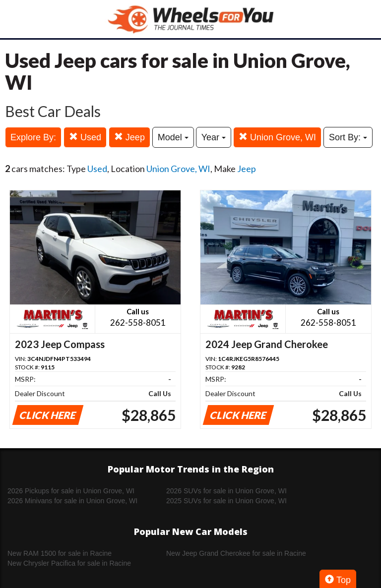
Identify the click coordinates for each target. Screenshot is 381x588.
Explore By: (33, 137)
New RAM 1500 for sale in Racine (60, 553)
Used (85, 137)
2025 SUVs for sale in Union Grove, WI (226, 501)
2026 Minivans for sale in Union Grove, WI (72, 501)
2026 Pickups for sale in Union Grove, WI (71, 491)
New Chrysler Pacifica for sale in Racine (69, 563)
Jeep (129, 137)
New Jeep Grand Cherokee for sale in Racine (236, 553)
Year (214, 137)
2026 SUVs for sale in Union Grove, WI (226, 491)
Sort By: (348, 137)
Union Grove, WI (277, 137)
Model (173, 137)
